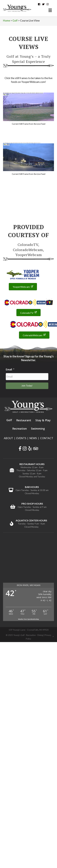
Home (7, 21)
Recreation (20, 429)
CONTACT (47, 438)
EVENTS (21, 438)
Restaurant (24, 420)
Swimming (38, 429)
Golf (15, 21)
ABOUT (8, 438)
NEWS (33, 438)
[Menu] (50, 10)
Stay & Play (43, 420)
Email (10, 369)
